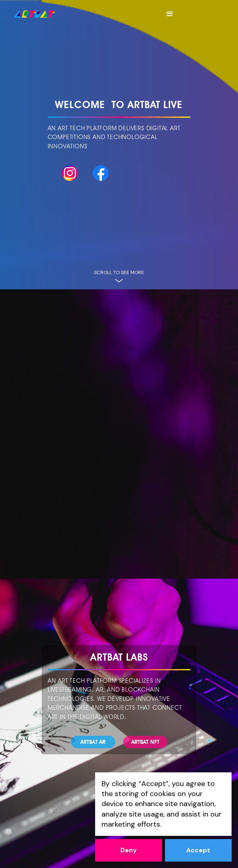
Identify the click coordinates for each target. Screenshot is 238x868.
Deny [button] (129, 850)
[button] (170, 14)
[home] (34, 14)
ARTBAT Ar (93, 742)
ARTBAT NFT (145, 742)
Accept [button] (198, 850)
